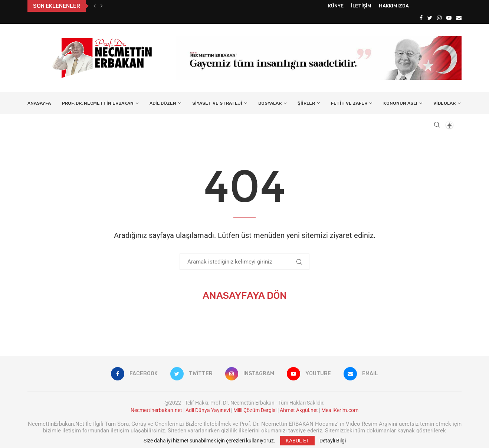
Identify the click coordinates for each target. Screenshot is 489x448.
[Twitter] (430, 18)
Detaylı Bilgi (333, 441)
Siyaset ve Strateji (217, 103)
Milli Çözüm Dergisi (255, 410)
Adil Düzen (163, 103)
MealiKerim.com (340, 410)
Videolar (444, 103)
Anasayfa (39, 103)
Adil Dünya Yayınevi (208, 410)
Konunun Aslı (400, 103)
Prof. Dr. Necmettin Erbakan (98, 103)
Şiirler (306, 103)
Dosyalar (270, 103)
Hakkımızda (394, 6)
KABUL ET (297, 441)
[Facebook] (421, 18)
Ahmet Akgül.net (299, 410)
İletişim (361, 6)
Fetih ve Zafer (349, 103)
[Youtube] (449, 18)
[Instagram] (439, 18)
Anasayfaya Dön (245, 296)
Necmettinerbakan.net (156, 410)
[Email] (459, 18)
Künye (336, 6)
